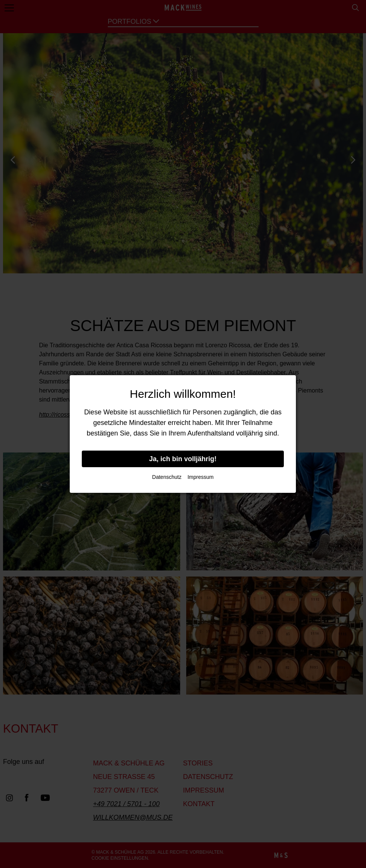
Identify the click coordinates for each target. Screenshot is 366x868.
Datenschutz (167, 477)
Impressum (200, 477)
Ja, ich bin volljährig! (183, 459)
